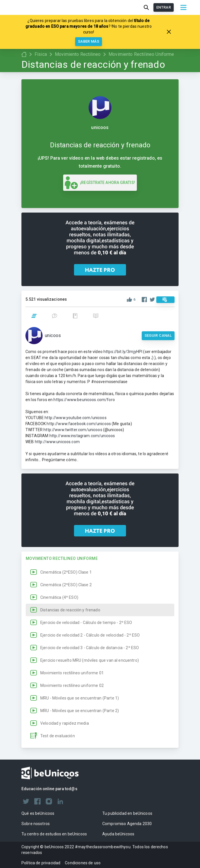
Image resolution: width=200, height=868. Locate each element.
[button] (100, 572)
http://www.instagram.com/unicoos (82, 436)
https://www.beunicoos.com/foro (84, 400)
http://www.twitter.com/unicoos (73, 430)
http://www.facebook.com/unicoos (79, 424)
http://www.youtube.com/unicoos (76, 418)
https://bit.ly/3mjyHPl (123, 352)
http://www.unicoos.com (57, 442)
